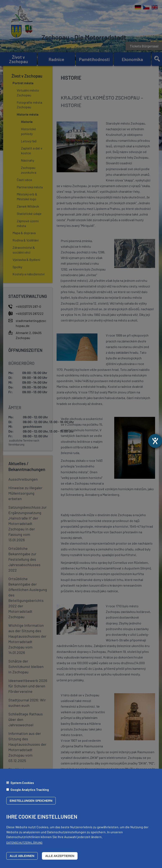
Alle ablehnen (22, 856)
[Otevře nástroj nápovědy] (155, 441)
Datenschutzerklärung (24, 843)
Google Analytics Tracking (30, 789)
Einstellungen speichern (31, 801)
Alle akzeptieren (60, 856)
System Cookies (22, 783)
